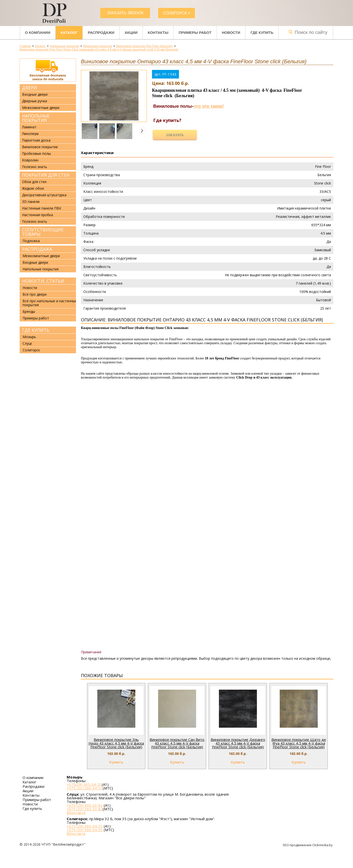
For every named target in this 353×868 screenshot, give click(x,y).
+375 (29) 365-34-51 (85, 826)
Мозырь (29, 337)
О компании (38, 33)
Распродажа (37, 249)
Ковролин (30, 160)
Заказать (175, 135)
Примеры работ (195, 33)
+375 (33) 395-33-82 (85, 809)
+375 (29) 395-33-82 (85, 805)
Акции (131, 33)
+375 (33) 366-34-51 (85, 788)
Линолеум (30, 134)
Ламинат (29, 127)
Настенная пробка (38, 215)
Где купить (262, 33)
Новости (231, 33)
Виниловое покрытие (40, 147)
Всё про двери (35, 294)
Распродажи (101, 33)
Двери (30, 88)
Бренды (29, 311)
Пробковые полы (36, 154)
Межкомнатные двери (41, 108)
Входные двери (35, 94)
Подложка (31, 241)
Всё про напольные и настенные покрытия (50, 303)
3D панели (31, 202)
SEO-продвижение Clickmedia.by (308, 845)
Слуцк (27, 343)
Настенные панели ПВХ (42, 208)
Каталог (69, 33)
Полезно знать (35, 167)
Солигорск (31, 350)
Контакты (158, 33)
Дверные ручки (35, 101)
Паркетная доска (36, 140)
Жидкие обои (33, 188)
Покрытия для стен (46, 175)
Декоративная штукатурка (44, 195)
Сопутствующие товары (43, 232)
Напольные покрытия (36, 118)
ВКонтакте (76, 813)
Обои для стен (34, 182)
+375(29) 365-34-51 (84, 784)
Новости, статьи (43, 281)
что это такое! (209, 106)
